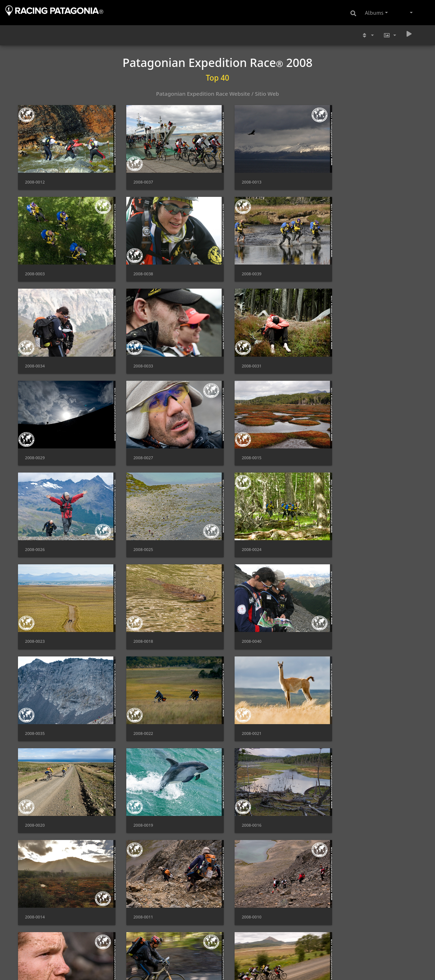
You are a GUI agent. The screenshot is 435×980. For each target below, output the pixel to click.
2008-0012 (35, 178)
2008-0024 (240, 441)
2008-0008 (35, 793)
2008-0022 (343, 529)
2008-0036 (138, 968)
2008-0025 (138, 441)
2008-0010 (240, 705)
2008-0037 (138, 178)
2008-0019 (240, 617)
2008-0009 (343, 705)
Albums (374, 13)
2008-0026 (35, 441)
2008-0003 (343, 178)
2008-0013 (240, 178)
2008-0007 (138, 793)
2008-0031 (35, 354)
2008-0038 (35, 266)
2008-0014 (35, 705)
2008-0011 (138, 705)
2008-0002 (35, 968)
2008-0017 (343, 880)
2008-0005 (343, 968)
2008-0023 (343, 441)
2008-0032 (138, 880)
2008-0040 (138, 529)
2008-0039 (138, 266)
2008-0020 (138, 617)
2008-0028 (240, 880)
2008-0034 (240, 266)
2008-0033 (343, 266)
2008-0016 (343, 617)
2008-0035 (240, 529)
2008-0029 (138, 354)
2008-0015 (343, 354)
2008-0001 (240, 968)
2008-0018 (35, 529)
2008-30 (340, 793)
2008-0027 (240, 354)
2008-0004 (35, 880)
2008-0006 (240, 793)
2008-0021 (35, 617)
